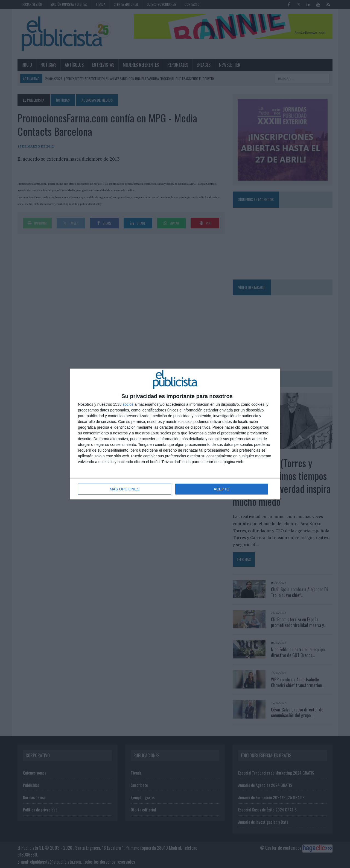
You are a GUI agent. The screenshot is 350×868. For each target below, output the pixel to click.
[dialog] (175, 434)
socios (128, 404)
